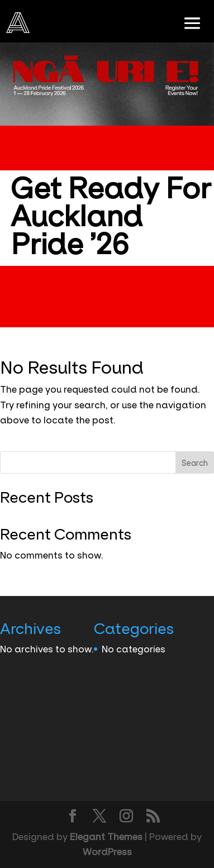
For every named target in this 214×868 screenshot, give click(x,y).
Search (195, 463)
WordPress (107, 852)
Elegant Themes (106, 837)
